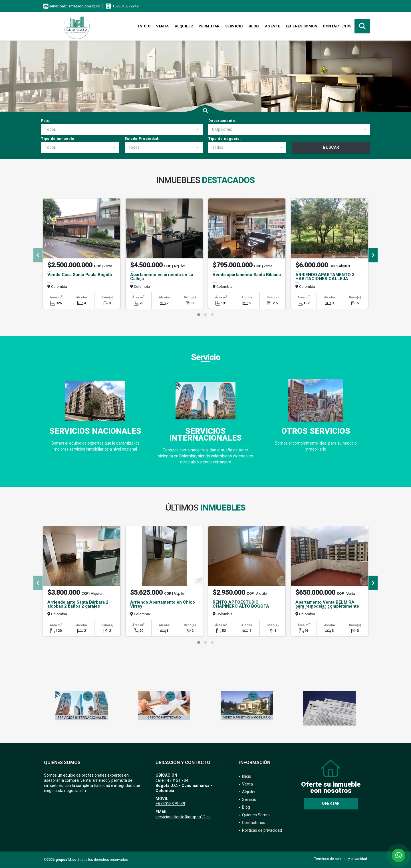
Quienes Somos (302, 26)
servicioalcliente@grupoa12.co (183, 817)
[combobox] (122, 130)
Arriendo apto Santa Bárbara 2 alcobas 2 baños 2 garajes (78, 604)
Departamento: (222, 121)
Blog (254, 26)
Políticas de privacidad (262, 830)
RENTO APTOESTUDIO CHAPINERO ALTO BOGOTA (241, 604)
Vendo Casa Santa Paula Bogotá (80, 275)
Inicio (144, 26)
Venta (163, 26)
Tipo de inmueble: (58, 139)
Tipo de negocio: (225, 139)
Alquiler (184, 26)
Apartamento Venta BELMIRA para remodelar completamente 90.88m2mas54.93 (327, 606)
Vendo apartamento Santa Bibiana (247, 275)
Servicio (234, 26)
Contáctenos (337, 26)
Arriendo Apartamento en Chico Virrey (163, 604)
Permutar (209, 26)
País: (46, 121)
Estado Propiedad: (142, 139)
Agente (273, 26)
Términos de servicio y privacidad (341, 859)
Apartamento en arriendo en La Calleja (162, 277)
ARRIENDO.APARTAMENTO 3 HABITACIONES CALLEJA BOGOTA (325, 279)
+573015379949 (125, 6)
